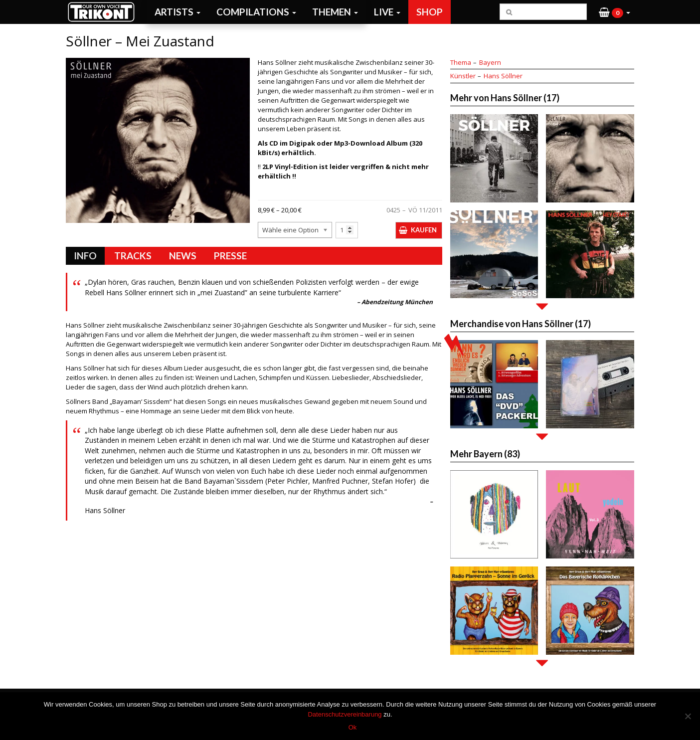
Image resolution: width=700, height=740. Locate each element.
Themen (335, 12)
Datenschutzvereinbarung (345, 714)
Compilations (256, 12)
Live (387, 12)
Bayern (490, 62)
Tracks (133, 256)
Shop (430, 12)
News (183, 256)
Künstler (463, 76)
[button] (614, 12)
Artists (177, 12)
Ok (353, 727)
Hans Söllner (503, 76)
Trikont (104, 12)
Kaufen (424, 230)
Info (85, 256)
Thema (461, 62)
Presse (230, 256)
